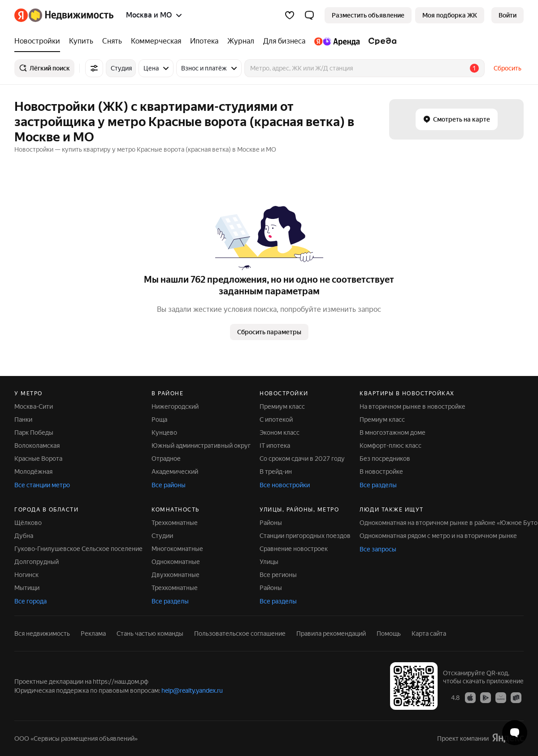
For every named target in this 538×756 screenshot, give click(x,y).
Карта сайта (429, 634)
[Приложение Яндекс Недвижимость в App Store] (470, 697)
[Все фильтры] (94, 68)
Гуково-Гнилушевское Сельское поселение (78, 549)
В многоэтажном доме (393, 433)
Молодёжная (33, 472)
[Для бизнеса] (284, 41)
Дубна (24, 536)
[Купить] (81, 41)
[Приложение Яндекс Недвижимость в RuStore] (516, 697)
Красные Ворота (38, 459)
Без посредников (385, 459)
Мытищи (27, 588)
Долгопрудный (37, 562)
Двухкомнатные (176, 575)
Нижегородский (175, 406)
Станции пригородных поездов (305, 536)
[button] (309, 15)
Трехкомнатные (175, 523)
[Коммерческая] (156, 41)
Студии (162, 536)
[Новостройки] (39, 41)
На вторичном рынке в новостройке (412, 406)
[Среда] (380, 41)
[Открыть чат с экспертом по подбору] (515, 733)
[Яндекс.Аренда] (337, 41)
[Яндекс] (21, 15)
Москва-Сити (34, 406)
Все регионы (278, 575)
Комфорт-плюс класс (390, 446)
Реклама (93, 634)
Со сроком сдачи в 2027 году (302, 459)
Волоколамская (37, 446)
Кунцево (164, 433)
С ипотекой (276, 420)
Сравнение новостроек (294, 549)
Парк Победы (34, 433)
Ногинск (26, 575)
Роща (159, 420)
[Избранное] (290, 15)
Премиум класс (282, 406)
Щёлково (28, 523)
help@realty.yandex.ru (192, 690)
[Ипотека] (204, 41)
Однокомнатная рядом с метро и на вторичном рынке (438, 536)
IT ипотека (275, 446)
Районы (271, 523)
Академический (175, 472)
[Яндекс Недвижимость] (71, 15)
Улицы (269, 562)
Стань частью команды (150, 634)
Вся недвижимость (42, 634)
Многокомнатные (177, 549)
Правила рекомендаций (331, 634)
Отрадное (166, 459)
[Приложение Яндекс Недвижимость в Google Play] (486, 697)
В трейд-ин (276, 472)
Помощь (389, 634)
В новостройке (381, 472)
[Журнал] (241, 41)
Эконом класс (280, 433)
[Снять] (112, 41)
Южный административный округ (201, 446)
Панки (23, 420)
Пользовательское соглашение (240, 634)
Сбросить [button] (508, 68)
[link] (508, 15)
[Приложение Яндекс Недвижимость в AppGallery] (501, 697)
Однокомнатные (176, 562)
